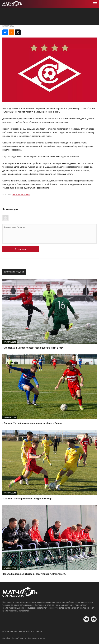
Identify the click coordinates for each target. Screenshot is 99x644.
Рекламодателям (37, 638)
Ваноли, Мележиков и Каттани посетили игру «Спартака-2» (34, 574)
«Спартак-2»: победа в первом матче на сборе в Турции (32, 423)
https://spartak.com (21, 194)
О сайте (6, 638)
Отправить (21, 249)
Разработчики (19, 638)
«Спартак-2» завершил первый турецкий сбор (27, 499)
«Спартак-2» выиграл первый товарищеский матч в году (33, 348)
